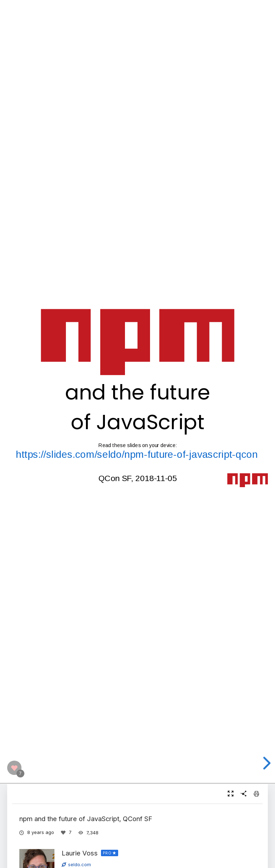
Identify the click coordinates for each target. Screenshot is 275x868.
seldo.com (76, 864)
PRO (107, 853)
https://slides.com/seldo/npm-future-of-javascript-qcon (137, 454)
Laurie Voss (80, 853)
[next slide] (266, 763)
